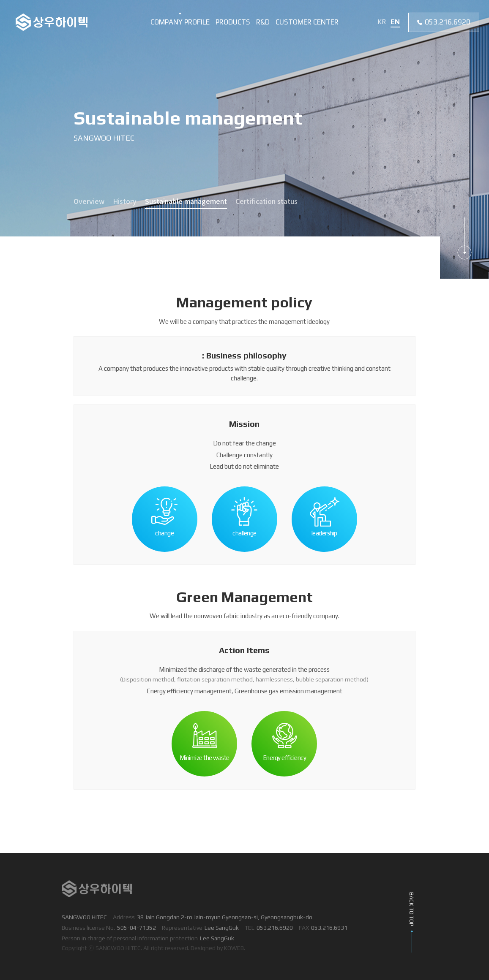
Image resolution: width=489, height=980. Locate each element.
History (125, 202)
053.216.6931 (329, 928)
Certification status (266, 202)
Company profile (180, 22)
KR (382, 22)
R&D (263, 22)
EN (395, 22)
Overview (89, 202)
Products (233, 22)
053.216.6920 (448, 22)
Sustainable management (186, 202)
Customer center (307, 22)
